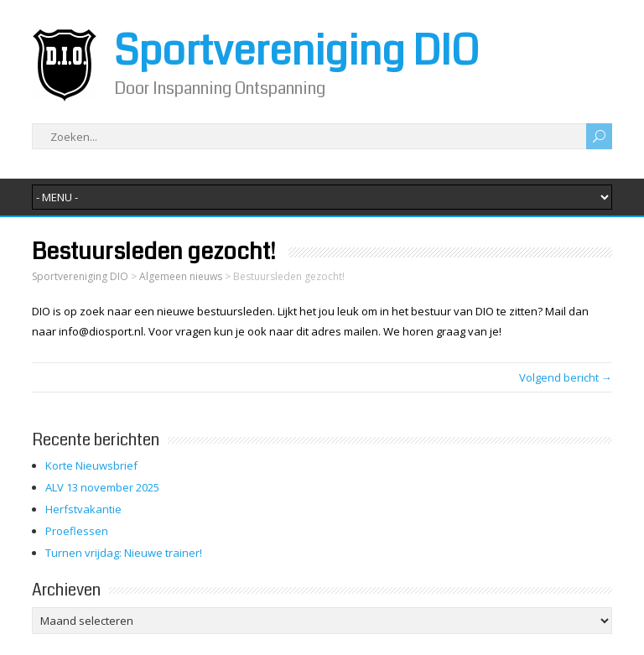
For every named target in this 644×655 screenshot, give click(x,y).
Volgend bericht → (566, 377)
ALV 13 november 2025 (102, 487)
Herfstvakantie (83, 509)
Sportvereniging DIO (296, 51)
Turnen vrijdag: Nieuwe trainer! (124, 553)
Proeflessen (77, 531)
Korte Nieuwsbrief (91, 465)
